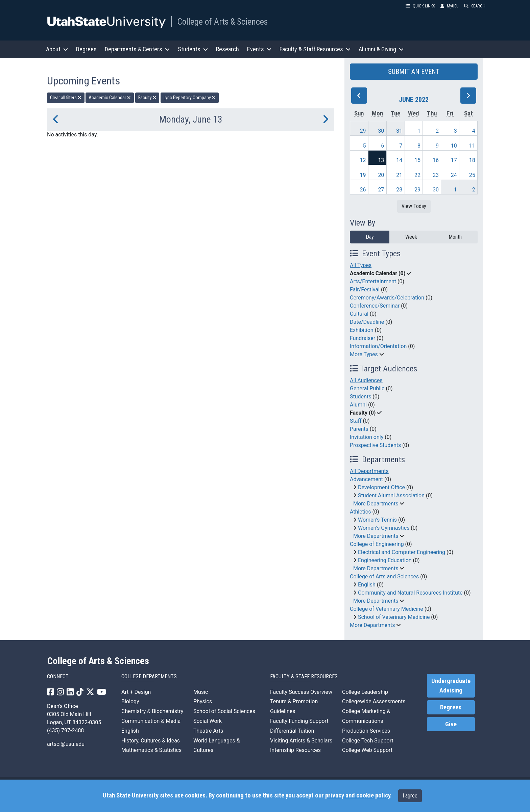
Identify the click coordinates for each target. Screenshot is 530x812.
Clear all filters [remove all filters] (66, 98)
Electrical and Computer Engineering (402, 552)
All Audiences (366, 380)
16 (436, 160)
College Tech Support (368, 741)
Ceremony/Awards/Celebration (387, 298)
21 (399, 175)
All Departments (369, 471)
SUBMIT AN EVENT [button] (414, 72)
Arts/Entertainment (373, 281)
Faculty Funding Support (299, 721)
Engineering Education (385, 560)
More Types (364, 354)
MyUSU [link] (450, 6)
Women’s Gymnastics (384, 528)
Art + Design (136, 692)
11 (472, 146)
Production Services (366, 731)
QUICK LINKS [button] (420, 6)
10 (454, 146)
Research (227, 49)
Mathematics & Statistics (151, 750)
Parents (359, 429)
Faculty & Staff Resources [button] (315, 49)
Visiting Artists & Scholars (301, 741)
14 (399, 160)
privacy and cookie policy (358, 795)
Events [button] (259, 49)
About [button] (57, 49)
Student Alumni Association (391, 495)
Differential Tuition (292, 731)
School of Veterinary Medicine (394, 617)
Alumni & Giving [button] (381, 49)
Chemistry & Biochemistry (152, 711)
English (367, 585)
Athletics (360, 512)
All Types (361, 265)
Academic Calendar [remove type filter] (110, 98)
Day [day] (370, 237)
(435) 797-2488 (65, 730)
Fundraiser (363, 338)
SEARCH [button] (475, 6)
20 (381, 175)
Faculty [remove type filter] (147, 98)
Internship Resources (295, 750)
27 (381, 190)
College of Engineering (377, 544)
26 (363, 190)
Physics (203, 701)
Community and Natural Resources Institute (410, 593)
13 (381, 160)
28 (399, 190)
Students (360, 397)
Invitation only (367, 437)
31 (399, 131)
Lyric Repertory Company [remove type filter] (190, 98)
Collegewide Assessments (374, 701)
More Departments (376, 504)
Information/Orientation (378, 346)
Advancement (366, 479)
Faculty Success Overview (301, 692)
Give (451, 724)
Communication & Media (151, 721)
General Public (367, 388)
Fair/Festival (365, 290)
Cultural (359, 314)
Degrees (86, 49)
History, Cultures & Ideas (151, 741)
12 (363, 160)
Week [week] (411, 237)
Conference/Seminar (375, 306)
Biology (130, 701)
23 (436, 175)
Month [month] (455, 237)
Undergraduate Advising (451, 686)
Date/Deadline (367, 322)
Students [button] (193, 49)
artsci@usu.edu (66, 744)
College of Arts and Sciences (384, 577)
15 (417, 160)
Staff (356, 421)
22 (417, 175)
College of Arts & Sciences (222, 22)
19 (363, 175)
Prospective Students (375, 445)
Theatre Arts (208, 731)
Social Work (208, 721)
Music (201, 692)
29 (363, 131)
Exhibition (362, 330)
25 (472, 175)
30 (381, 131)
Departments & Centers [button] (137, 49)
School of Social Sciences (224, 711)
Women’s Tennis (377, 520)
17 (454, 160)
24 (454, 175)
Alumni (358, 405)
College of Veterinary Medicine (387, 609)
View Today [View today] (414, 206)
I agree (410, 796)
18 (472, 160)
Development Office (381, 487)
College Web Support (367, 750)
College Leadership (365, 692)
